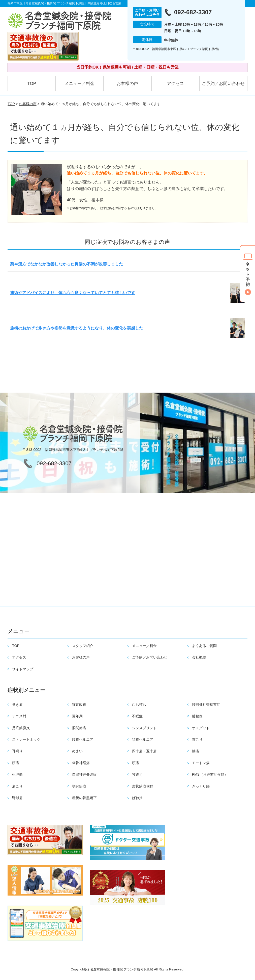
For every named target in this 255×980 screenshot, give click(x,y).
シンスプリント (144, 728)
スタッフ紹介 (83, 646)
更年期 (77, 716)
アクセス (175, 84)
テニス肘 (19, 716)
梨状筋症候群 (143, 786)
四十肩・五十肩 (144, 751)
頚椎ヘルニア (143, 739)
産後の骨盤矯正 (84, 798)
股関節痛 (79, 728)
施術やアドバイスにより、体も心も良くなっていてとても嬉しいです (73, 293)
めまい (77, 751)
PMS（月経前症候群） (210, 774)
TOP (32, 84)
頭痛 (136, 763)
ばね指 (137, 798)
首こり (197, 739)
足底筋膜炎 (21, 728)
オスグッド (201, 728)
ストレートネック (26, 739)
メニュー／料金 (79, 84)
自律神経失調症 (84, 774)
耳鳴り (17, 751)
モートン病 (201, 763)
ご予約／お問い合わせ (223, 84)
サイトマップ (23, 669)
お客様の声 (127, 84)
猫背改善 (79, 705)
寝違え (137, 774)
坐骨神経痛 (81, 763)
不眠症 (137, 716)
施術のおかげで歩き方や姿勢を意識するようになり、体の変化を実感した (77, 328)
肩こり (17, 786)
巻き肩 (17, 705)
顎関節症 (79, 786)
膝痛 (196, 751)
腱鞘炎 (197, 716)
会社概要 (199, 657)
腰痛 (16, 763)
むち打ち (139, 705)
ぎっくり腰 (201, 786)
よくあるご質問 (204, 646)
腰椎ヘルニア (83, 739)
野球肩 (17, 798)
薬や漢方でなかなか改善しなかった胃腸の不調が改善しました (67, 264)
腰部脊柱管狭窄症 (206, 705)
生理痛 (17, 774)
